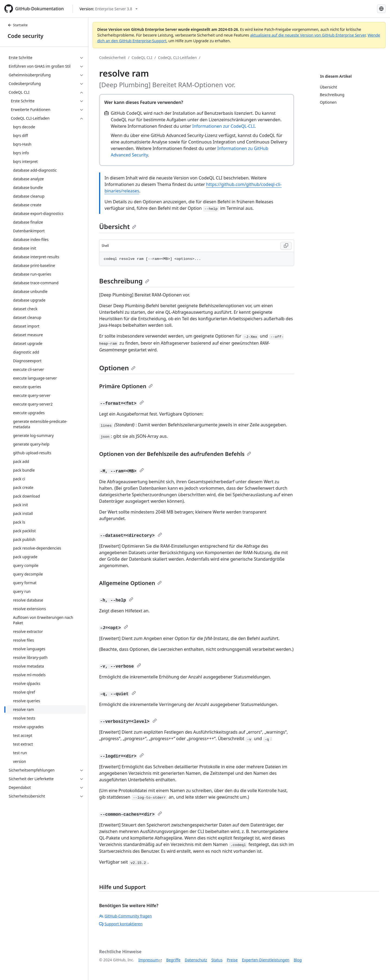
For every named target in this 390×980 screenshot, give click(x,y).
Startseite (18, 25)
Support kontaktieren (121, 924)
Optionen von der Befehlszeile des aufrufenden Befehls (175, 454)
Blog (298, 960)
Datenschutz (196, 960)
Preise (232, 960)
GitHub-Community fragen (126, 916)
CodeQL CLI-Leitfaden (178, 58)
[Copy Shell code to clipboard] (286, 246)
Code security (25, 36)
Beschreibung (124, 281)
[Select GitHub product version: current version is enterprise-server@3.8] (109, 9)
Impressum (149, 960)
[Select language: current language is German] (381, 9)
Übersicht (118, 226)
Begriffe (173, 960)
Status (217, 960)
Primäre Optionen (126, 386)
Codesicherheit (112, 58)
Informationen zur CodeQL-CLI (223, 126)
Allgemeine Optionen (130, 583)
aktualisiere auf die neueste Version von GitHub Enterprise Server (308, 35)
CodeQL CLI (142, 58)
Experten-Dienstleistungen (266, 960)
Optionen (117, 368)
